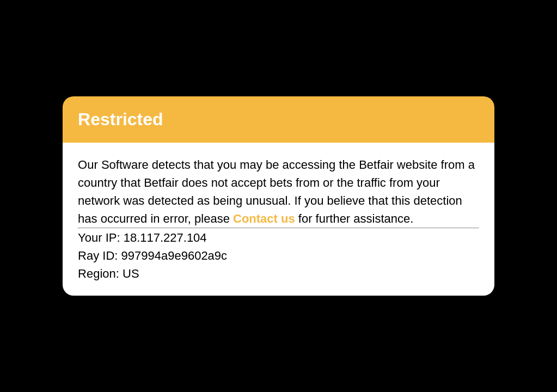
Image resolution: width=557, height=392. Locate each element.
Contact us (264, 219)
